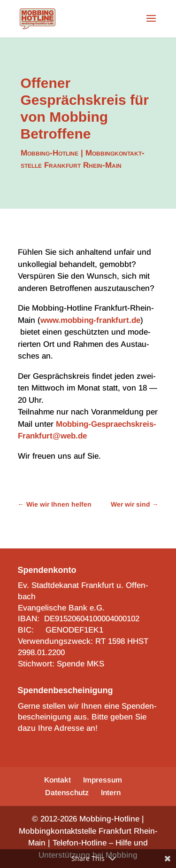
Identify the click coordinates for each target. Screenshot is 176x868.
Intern (111, 793)
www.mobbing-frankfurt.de (90, 320)
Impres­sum (103, 780)
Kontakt (57, 780)
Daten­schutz (67, 793)
